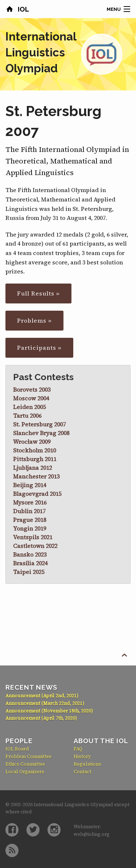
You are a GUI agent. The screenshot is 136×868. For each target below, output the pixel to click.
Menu (114, 9)
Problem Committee (28, 756)
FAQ (78, 749)
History (82, 756)
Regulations (87, 764)
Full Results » (38, 293)
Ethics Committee (25, 764)
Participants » (39, 348)
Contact (83, 772)
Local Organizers (25, 772)
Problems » (34, 320)
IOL (22, 9)
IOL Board (17, 749)
